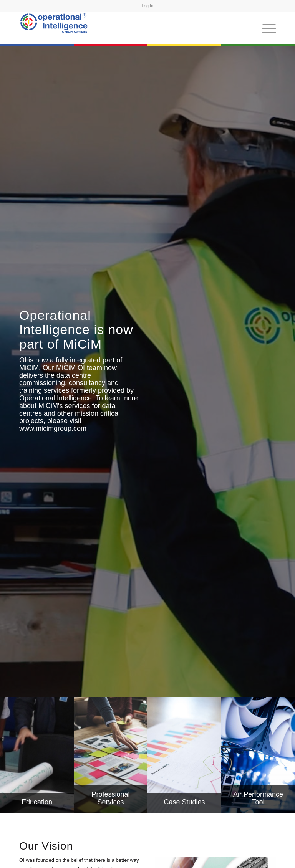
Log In (148, 6)
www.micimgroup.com (53, 428)
